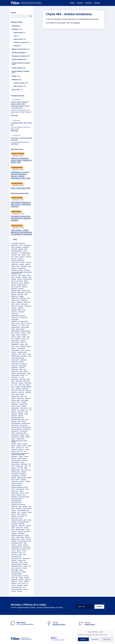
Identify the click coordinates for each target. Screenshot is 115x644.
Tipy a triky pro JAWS (17, 555)
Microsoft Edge (15, 425)
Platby (26, 468)
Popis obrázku (15, 474)
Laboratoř (24, 406)
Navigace (29, 446)
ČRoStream (14, 325)
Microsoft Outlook (26, 427)
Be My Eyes (20, 281)
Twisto (26, 562)
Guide (25, 369)
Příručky (80, 3)
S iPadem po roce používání (18, 504)
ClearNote (21, 306)
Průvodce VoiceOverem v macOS (20, 487)
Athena (28, 275)
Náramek (20, 444)
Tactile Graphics (20, 537)
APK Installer (23, 266)
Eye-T (18, 346)
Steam (13, 529)
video (12, 568)
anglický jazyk (15, 264)
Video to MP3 (18, 568)
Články (72, 3)
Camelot (13, 300)
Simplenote (14, 516)
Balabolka (14, 279)
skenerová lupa (15, 518)
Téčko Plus (14, 545)
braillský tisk (23, 298)
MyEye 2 (13, 439)
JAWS (13, 389)
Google (29, 356)
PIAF (22, 468)
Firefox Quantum (15, 350)
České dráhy (27, 302)
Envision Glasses (15, 342)
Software (17, 80)
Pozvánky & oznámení (21, 56)
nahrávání (14, 444)
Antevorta (28, 264)
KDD (26, 396)
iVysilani (18, 387)
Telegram (26, 545)
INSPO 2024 (26, 381)
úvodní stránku (61, 23)
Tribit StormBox (26, 558)
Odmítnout (95, 639)
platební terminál (15, 470)
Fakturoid (28, 346)
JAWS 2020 (14, 391)
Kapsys (22, 396)
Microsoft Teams (27, 429)
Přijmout (83, 639)
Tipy (24, 553)
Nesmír (13, 448)
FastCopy (14, 348)
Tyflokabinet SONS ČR (17, 566)
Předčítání (24, 476)
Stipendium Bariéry (20, 529)
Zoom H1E (26, 589)
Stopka (28, 529)
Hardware (17, 29)
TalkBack (27, 537)
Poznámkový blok (16, 476)
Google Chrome (15, 360)
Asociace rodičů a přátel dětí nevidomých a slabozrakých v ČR (21, 273)
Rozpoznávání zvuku (16, 503)
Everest (22, 344)
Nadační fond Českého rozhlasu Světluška (19, 441)
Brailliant (21, 296)
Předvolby (107, 639)
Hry (26, 375)
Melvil (27, 419)
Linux (27, 410)
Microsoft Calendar (16, 423)
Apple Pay (14, 268)
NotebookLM (14, 449)
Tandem (23, 539)
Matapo (26, 414)
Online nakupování (22, 458)
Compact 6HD (15, 319)
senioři (19, 512)
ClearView (14, 308)
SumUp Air (14, 531)
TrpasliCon (14, 560)
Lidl (19, 410)
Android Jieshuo (15, 262)
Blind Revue (14, 289)
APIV (18, 266)
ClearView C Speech (16, 310)
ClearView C (20, 308)
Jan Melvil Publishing (26, 387)
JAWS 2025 (28, 393)
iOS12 (16, 385)
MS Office (22, 437)
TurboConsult (15, 562)
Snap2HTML (14, 526)
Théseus (19, 551)
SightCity (13, 514)
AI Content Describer (25, 253)
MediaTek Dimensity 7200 (18, 418)
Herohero (13, 373)
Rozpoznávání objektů (24, 497)
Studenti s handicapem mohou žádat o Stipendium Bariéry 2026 (21, 160)
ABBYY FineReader (16, 247)
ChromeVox (14, 306)
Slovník (29, 520)
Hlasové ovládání (21, 373)
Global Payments (15, 356)
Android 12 (29, 257)
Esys (26, 342)
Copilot (13, 323)
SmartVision (22, 524)
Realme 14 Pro (15, 491)
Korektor (13, 406)
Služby (16, 76)
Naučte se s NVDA (21, 446)
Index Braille (22, 379)
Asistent (21, 270)
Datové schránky (25, 327)
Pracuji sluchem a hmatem (21, 64)
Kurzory (18, 406)
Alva (12, 257)
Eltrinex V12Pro (15, 341)
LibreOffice (14, 410)
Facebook (23, 346)
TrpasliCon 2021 (22, 560)
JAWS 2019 (25, 389)
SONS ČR (28, 526)
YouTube (13, 585)
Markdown (21, 414)
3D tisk (21, 245)
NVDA (18, 451)
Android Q (29, 262)
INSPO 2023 (19, 381)
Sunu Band (20, 531)
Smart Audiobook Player (23, 522)
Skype (25, 520)
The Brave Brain (15, 549)
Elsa (28, 339)
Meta (19, 421)
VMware (24, 572)
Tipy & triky (17, 90)
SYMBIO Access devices (17, 535)
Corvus (17, 323)
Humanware (14, 377)
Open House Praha (16, 460)
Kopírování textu (23, 404)
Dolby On (24, 333)
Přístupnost (24, 479)
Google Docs (23, 360)
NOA (27, 448)
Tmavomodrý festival (16, 556)
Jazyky (13, 394)
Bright (28, 298)
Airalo (19, 255)
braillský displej (15, 298)
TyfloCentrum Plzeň (16, 564)
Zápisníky (17, 46)
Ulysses (26, 566)
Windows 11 (14, 581)
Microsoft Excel (24, 425)
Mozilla (27, 435)
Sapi (30, 506)
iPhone (13, 387)
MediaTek (20, 416)
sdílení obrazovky (27, 508)
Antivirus (13, 266)
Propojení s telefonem (17, 483)
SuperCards (27, 531)
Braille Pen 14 (15, 296)
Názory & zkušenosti (21, 49)
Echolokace (17, 339)
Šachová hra (14, 506)
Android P (23, 262)
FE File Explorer (21, 348)
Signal (18, 514)
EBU (12, 339)
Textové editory (27, 547)
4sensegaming (27, 245)
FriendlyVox (14, 354)
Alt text (28, 255)
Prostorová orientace (16, 485)
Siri (26, 516)
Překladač (14, 478)
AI (19, 253)
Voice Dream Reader (16, 574)
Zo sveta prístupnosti (16, 587)
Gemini (29, 354)
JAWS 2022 (28, 391)
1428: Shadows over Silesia (18, 243)
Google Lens (14, 366)
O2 (22, 451)
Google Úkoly (15, 369)
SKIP (21, 518)
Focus (22, 350)
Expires (13, 346)
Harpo (21, 371)
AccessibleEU (26, 247)
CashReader (20, 302)
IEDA (23, 377)
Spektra (13, 528)
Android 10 (22, 257)
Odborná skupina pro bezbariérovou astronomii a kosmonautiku (20, 454)
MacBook (13, 412)
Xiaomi (23, 583)
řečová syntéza (15, 493)
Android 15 (20, 259)
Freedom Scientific (22, 352)
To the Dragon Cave (16, 558)
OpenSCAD (25, 460)
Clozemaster (21, 312)
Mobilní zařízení (20, 39)
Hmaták (29, 373)
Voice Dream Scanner (17, 576)
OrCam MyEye (20, 466)
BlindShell (21, 289)
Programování (15, 481)
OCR (25, 451)
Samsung (25, 506)
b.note (30, 277)
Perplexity (14, 468)
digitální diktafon (15, 331)
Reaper (22, 491)
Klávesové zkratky (16, 400)
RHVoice (13, 495)
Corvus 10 (23, 323)
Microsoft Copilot (26, 423)
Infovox (28, 379)
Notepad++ (21, 449)
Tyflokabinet (25, 564)
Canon (18, 300)
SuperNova (14, 533)
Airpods (24, 255)
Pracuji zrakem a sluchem (21, 72)
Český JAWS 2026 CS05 (21, 188)
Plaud (22, 470)
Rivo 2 (24, 495)
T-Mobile (27, 535)
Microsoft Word (24, 431)
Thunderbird (14, 553)
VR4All (13, 578)
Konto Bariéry (15, 404)
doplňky (13, 335)
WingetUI (21, 581)
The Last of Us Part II (26, 549)
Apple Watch (14, 270)
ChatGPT (18, 304)
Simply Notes (21, 516)
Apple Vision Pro (22, 268)
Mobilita (13, 433)
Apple (29, 266)
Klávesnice (28, 398)
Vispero (21, 570)
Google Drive (14, 362)
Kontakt (97, 3)
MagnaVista (14, 414)
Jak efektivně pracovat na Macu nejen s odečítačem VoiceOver (21, 204)
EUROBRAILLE (15, 344)
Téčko (25, 543)
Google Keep (24, 364)
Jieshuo (18, 394)
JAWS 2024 (21, 393)
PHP (18, 468)
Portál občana (23, 474)
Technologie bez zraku (17, 543)
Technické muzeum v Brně (24, 541)
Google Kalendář (15, 364)
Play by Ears (28, 470)
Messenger (14, 421)
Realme (27, 489)
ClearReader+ (28, 306)
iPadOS (28, 385)
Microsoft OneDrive (16, 427)
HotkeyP (22, 375)
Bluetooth (14, 292)
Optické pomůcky (15, 464)
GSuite (21, 369)
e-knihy (24, 337)
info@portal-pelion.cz (28, 624)
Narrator (25, 444)
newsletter (18, 448)
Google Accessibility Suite (18, 358)
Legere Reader (15, 408)
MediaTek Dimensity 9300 (18, 419)
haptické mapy (15, 371)
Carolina (13, 302)
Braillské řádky (19, 33)
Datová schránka (15, 327)
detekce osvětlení (20, 329)
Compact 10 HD (15, 317)
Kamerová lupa (15, 396)
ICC (19, 377)
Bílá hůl (21, 283)
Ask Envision (27, 270)
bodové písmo (21, 292)
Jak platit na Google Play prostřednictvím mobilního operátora (21, 218)
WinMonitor (14, 583)
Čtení (27, 325)
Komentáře (23, 402)
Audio (13, 277)
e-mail (28, 337)
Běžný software (20, 86)
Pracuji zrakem (19, 68)
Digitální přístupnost (25, 331)
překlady (29, 478)
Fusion (20, 354)
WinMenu (26, 581)
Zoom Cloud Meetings (17, 589)
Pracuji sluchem (19, 60)
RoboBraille (14, 497)
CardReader (24, 300)
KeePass (13, 398)
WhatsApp (27, 578)
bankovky (20, 279)
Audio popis (18, 277)
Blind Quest (25, 287)
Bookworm (14, 294)
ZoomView (20, 591)
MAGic (26, 412)
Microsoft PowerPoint (16, 429)
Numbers (13, 451)
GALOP (25, 354)
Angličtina (22, 264)
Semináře (14, 512)
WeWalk (21, 578)
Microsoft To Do (15, 431)
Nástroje (13, 446)
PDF (30, 466)
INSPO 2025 (14, 383)
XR (27, 583)
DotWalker (24, 335)
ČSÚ (19, 325)
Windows (21, 580)
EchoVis (24, 339)
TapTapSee (14, 541)
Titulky (25, 555)
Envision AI (23, 341)
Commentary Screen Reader (18, 316)
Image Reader (15, 379)
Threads (24, 551)
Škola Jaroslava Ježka (17, 520)
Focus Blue (28, 350)
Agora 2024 (14, 253)
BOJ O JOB (28, 292)
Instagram (21, 383)
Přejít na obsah (11, 1)
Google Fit (21, 362)
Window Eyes (15, 580)
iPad (24, 385)
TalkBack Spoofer (16, 539)
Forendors (14, 352)
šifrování (30, 512)
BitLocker (13, 285)
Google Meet (14, 368)
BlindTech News (26, 291)
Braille (26, 294)
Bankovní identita (27, 279)
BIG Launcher (15, 283)
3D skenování (15, 245)
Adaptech (21, 249)
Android (16, 257)
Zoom (24, 587)
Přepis (13, 479)
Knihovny (13, 402)
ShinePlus (24, 512)
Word (19, 583)
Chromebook (24, 304)
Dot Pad (18, 335)
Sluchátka (14, 522)
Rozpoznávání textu (16, 501)
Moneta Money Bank (21, 433)
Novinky (27, 449)
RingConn (19, 495)
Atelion (24, 275)
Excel (26, 344)
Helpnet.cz (26, 371)
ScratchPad (19, 508)
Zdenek (26, 585)
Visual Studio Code (16, 572)
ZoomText (14, 591)
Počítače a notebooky (21, 42)
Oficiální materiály (19, 53)
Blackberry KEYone (22, 285)
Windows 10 (28, 580)
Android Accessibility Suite (18, 261)
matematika (14, 416)
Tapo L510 (29, 539)
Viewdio (25, 568)
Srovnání (26, 528)
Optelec (22, 462)
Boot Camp (20, 294)
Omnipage (14, 458)
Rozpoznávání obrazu (17, 499)
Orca (30, 464)
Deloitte (13, 329)
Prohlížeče (28, 481)
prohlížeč (22, 481)
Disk (12, 333)
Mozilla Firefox (15, 437)
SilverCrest (24, 514)
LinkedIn (23, 410)
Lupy (16, 36)
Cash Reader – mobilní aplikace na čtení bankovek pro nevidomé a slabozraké (21, 232)
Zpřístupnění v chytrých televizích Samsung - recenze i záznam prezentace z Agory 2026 (20, 175)
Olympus (26, 456)
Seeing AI (14, 510)
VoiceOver (26, 576)
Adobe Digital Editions (17, 251)
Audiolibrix (25, 277)
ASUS (19, 275)
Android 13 (14, 259)
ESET (22, 342)
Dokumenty (17, 333)
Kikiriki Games (20, 398)
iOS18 (20, 385)
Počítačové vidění (16, 472)
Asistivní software (21, 83)
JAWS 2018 (18, 389)
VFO (30, 566)
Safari (20, 506)
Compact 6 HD (24, 317)
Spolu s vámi (19, 528)
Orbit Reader (24, 464)
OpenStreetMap (15, 462)
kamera (23, 394)
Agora (25, 251)
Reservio (22, 493)
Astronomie (14, 275)
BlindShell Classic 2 (16, 291)
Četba (13, 304)
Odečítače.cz (14, 456)
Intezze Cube (28, 383)
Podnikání (24, 472)
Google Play (22, 368)
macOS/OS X (20, 412)
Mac (31, 410)
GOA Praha (24, 356)
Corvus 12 (29, 323)
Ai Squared (14, 255)
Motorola (22, 435)
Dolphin (29, 333)
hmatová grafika (15, 375)
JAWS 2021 (21, 391)
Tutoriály (21, 562)
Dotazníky (16, 26)
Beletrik (26, 281)
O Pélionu (88, 3)
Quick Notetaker (20, 489)
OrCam (13, 466)
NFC (23, 448)
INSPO (13, 381)
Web (17, 578)
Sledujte (56, 624)
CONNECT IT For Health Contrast (20, 321)
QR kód (13, 489)
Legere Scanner (24, 408)
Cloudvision (14, 312)
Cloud (24, 310)
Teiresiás (20, 545)
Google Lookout (23, 366)
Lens (30, 408)
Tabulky (13, 537)
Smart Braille (14, 524)
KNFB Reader (25, 400)
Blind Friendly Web (16, 287)
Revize (27, 493)
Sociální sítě (22, 526)
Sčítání (13, 508)
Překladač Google (22, 478)
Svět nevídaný (21, 533)
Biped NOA (27, 283)
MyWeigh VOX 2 (21, 439)
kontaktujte (76, 23)
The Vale (13, 551)
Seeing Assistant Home (23, 510)
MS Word (28, 437)
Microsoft (24, 421)
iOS (12, 385)
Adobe (26, 249)
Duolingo (13, 337)
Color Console (15, 314)
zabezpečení (20, 585)
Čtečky (23, 325)
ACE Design (14, 249)
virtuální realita (15, 570)
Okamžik (21, 456)
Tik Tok (20, 553)
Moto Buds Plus (15, 435)
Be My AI (13, 281)
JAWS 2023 (14, 393)
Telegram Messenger (16, 547)
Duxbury (19, 337)
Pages (26, 466)
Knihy (18, 402)
